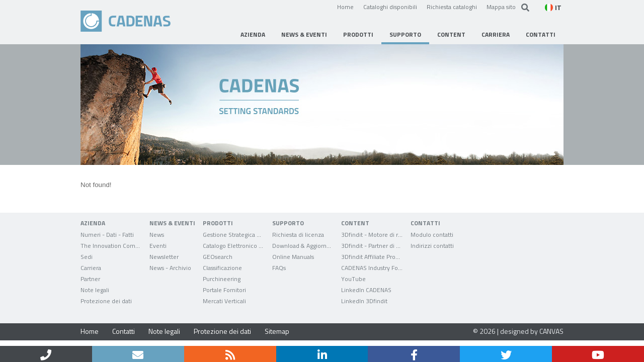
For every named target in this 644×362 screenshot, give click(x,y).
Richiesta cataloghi (452, 7)
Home (345, 7)
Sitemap (277, 331)
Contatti (124, 331)
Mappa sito (501, 7)
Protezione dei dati (222, 331)
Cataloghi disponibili (390, 7)
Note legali (164, 331)
